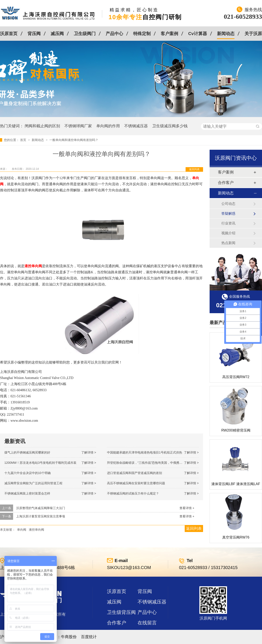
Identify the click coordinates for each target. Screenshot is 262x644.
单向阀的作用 (108, 126)
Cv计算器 (198, 34)
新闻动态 (226, 34)
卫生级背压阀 (121, 612)
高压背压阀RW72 (236, 377)
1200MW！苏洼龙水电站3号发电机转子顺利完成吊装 (40, 463)
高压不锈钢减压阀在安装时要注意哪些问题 (136, 483)
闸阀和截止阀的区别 (42, 126)
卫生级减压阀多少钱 (170, 126)
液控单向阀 (36, 530)
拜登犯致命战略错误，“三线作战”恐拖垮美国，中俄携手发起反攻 (151, 463)
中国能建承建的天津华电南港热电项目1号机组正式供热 (145, 452)
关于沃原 (253, 34)
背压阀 (34, 34)
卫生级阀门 (85, 34)
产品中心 (114, 34)
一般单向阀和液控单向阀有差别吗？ (74, 140)
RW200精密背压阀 (236, 430)
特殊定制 (142, 34)
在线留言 (147, 623)
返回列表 (194, 169)
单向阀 (22, 530)
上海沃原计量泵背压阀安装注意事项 (41, 516)
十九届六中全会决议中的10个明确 (28, 473)
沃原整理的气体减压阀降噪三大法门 (41, 508)
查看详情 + (187, 508)
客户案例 (169, 34)
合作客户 (226, 183)
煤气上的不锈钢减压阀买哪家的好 (27, 452)
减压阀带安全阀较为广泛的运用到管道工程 (33, 483)
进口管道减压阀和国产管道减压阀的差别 (134, 473)
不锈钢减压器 (136, 126)
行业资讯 (228, 223)
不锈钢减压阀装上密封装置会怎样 (27, 493)
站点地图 (117, 633)
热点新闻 (228, 243)
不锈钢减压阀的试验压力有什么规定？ (133, 493)
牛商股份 (69, 637)
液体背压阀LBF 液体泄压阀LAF (236, 484)
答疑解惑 (228, 213)
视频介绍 (228, 233)
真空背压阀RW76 (236, 537)
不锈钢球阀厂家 (78, 126)
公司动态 (228, 204)
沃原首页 (9, 34)
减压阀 (57, 34)
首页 (24, 140)
